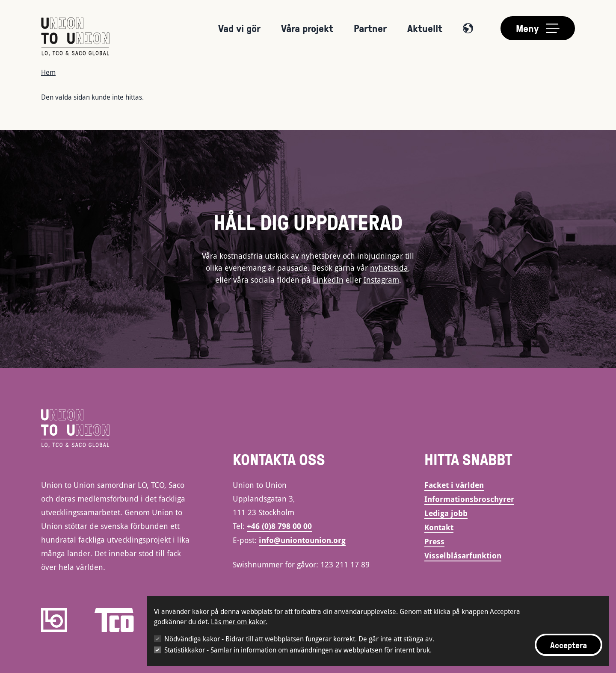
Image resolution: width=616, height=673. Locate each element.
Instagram (381, 280)
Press (434, 542)
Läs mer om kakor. (239, 622)
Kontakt (439, 527)
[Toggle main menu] (538, 28)
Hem (48, 72)
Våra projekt (307, 28)
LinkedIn (328, 280)
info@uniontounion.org (302, 540)
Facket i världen (454, 485)
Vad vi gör (239, 28)
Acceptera (569, 645)
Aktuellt (425, 28)
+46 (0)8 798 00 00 (279, 526)
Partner (370, 28)
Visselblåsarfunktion (463, 556)
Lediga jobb (446, 513)
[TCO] (114, 620)
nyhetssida (389, 268)
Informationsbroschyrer (469, 499)
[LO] (54, 620)
